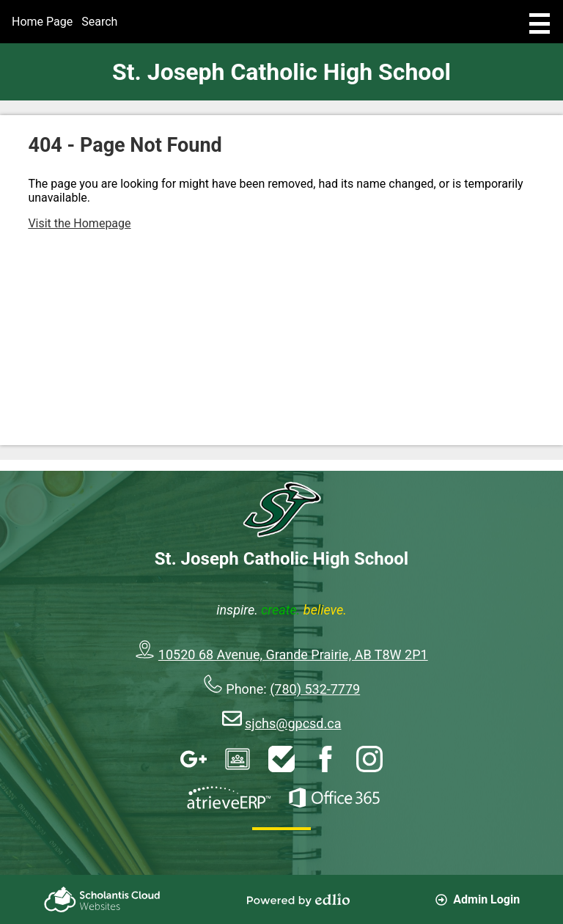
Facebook (325, 759)
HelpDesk (281, 759)
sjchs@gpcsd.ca (293, 723)
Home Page (42, 22)
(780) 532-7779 (315, 689)
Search (99, 22)
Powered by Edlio (298, 900)
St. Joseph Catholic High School (281, 72)
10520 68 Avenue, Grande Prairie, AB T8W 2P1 (293, 654)
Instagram (369, 759)
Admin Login (478, 899)
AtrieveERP (229, 798)
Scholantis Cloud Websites (102, 899)
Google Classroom (238, 759)
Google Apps (194, 759)
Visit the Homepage (79, 223)
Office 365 (334, 798)
